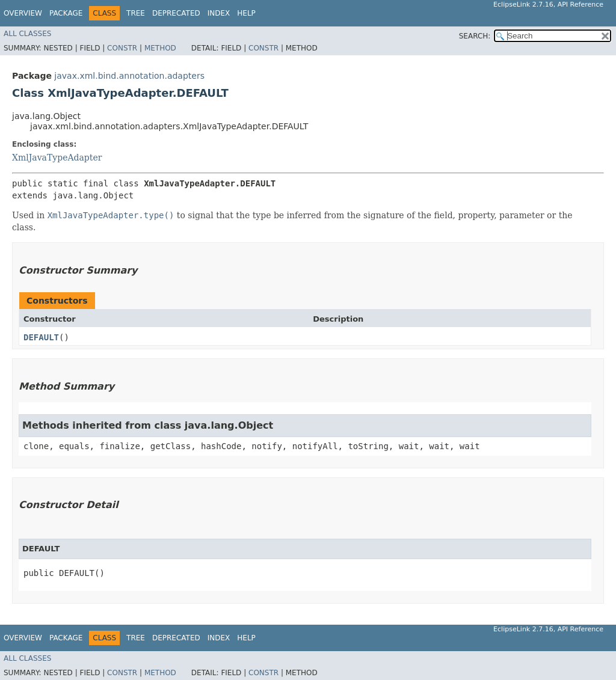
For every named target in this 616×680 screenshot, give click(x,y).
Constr (122, 48)
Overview (23, 13)
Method (160, 48)
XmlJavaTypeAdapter (57, 158)
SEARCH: (475, 36)
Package (66, 13)
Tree (136, 13)
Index (219, 13)
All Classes (27, 34)
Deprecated (176, 13)
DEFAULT (41, 337)
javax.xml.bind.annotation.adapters (129, 76)
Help (246, 13)
